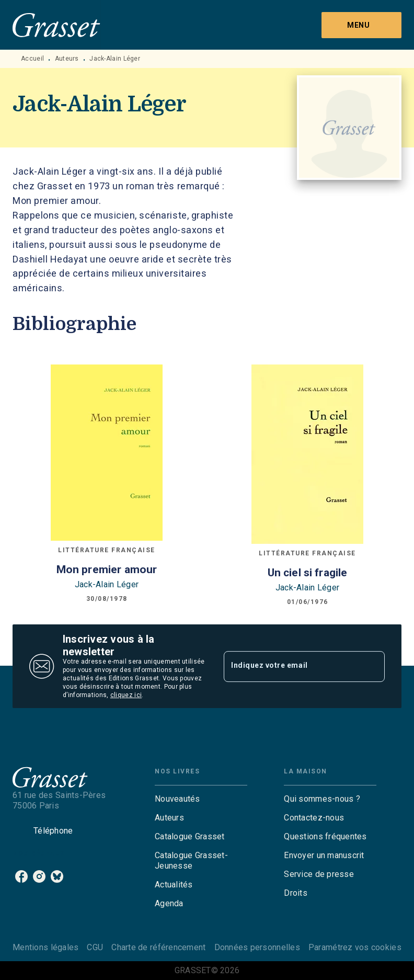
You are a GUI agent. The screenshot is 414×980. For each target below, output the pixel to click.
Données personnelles (257, 947)
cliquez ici (126, 695)
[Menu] (361, 25)
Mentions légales (45, 947)
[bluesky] (57, 876)
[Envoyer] (372, 666)
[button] (201, 799)
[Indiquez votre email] (291, 666)
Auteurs (67, 59)
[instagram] (39, 876)
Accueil (32, 59)
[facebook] (21, 876)
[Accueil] (56, 25)
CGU (95, 947)
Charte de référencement (158, 947)
